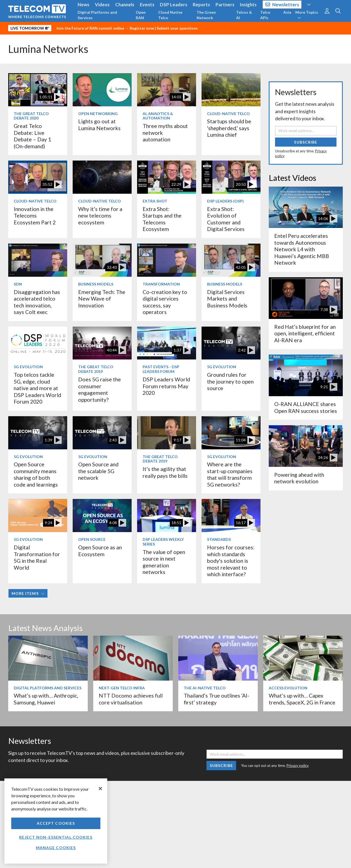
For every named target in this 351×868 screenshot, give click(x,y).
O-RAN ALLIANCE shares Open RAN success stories (306, 407)
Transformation (161, 284)
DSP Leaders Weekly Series (163, 542)
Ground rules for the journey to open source (230, 381)
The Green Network (206, 15)
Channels (125, 5)
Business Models (96, 284)
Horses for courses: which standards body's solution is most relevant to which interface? (231, 561)
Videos (102, 5)
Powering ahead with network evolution (299, 478)
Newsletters (282, 5)
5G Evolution (28, 367)
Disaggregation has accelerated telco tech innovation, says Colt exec (37, 302)
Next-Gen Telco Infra (122, 688)
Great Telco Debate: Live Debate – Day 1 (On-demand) (32, 136)
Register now (142, 28)
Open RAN (141, 15)
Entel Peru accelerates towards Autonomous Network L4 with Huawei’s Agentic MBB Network (302, 249)
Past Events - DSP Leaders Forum (161, 369)
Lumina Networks (48, 49)
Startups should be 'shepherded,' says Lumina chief (229, 128)
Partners (225, 5)
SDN (18, 284)
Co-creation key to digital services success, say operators (165, 302)
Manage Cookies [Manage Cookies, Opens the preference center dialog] (56, 848)
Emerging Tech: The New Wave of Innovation (102, 299)
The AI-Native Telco (205, 688)
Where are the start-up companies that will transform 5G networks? (230, 474)
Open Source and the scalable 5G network (98, 471)
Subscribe (306, 142)
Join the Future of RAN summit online (90, 28)
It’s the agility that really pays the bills (165, 472)
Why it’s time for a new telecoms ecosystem (100, 216)
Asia (287, 12)
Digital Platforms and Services (97, 15)
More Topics (307, 15)
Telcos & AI (244, 15)
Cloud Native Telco (170, 15)
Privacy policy (298, 766)
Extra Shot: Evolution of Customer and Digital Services (226, 219)
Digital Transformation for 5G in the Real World (37, 557)
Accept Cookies (56, 823)
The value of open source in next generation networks (164, 562)
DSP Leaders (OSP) (225, 201)
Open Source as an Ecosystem (100, 551)
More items (28, 593)
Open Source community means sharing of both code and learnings (36, 474)
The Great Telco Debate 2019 (96, 369)
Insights (248, 5)
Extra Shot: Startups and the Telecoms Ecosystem (162, 219)
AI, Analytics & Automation (158, 116)
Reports (201, 5)
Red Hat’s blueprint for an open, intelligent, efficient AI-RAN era (305, 333)
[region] (56, 821)
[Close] (100, 789)
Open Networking (98, 114)
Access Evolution (288, 688)
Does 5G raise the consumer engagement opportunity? (100, 389)
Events (147, 5)
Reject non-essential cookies (56, 837)
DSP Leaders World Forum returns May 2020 (166, 386)
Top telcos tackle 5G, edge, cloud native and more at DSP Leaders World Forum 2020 (37, 388)
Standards (219, 539)
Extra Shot (155, 201)
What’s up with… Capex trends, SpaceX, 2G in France (302, 699)
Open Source (92, 539)
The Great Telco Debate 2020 (31, 116)
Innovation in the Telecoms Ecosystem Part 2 (35, 216)
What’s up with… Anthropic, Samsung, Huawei (46, 699)
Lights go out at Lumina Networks (99, 125)
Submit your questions (177, 28)
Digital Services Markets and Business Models (227, 299)
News (83, 5)
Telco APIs (265, 15)
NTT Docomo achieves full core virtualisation (131, 699)
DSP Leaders (174, 5)
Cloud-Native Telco (228, 114)
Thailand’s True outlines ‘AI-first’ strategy (216, 699)
